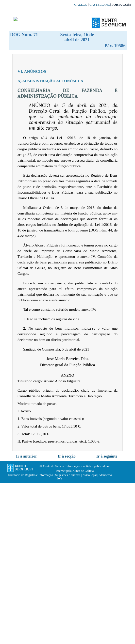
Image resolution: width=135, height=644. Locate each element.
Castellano (100, 5)
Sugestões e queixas (68, 475)
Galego (81, 5)
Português (121, 5)
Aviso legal (90, 475)
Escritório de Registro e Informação (30, 475)
